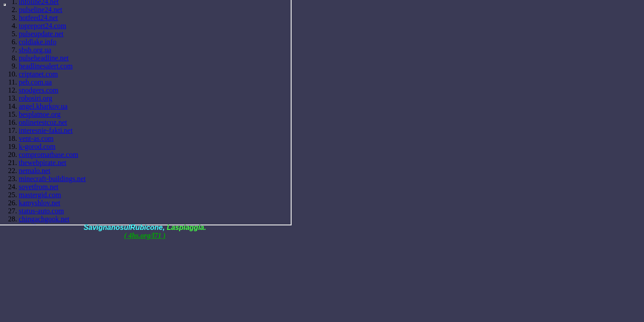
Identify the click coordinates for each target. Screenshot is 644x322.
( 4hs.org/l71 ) (145, 235)
